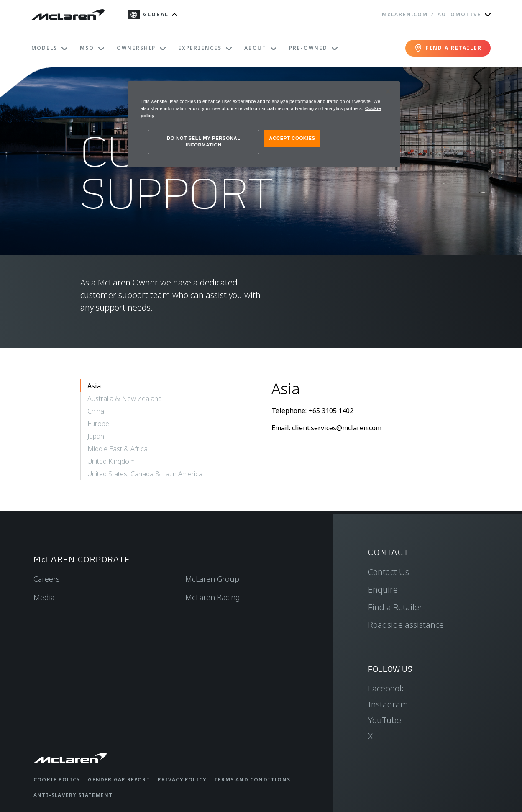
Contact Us (389, 572)
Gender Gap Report (119, 780)
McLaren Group (212, 579)
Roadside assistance (406, 625)
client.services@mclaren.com (337, 428)
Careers (47, 579)
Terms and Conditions (252, 780)
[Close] (388, 91)
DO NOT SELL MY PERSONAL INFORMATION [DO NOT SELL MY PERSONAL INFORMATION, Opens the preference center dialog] (204, 141)
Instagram (388, 704)
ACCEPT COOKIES (292, 138)
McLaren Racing (213, 597)
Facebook (386, 688)
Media (44, 597)
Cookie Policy (57, 780)
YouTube (385, 720)
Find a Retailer (395, 607)
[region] (264, 124)
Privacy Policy (182, 780)
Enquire (383, 590)
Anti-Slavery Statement (73, 795)
